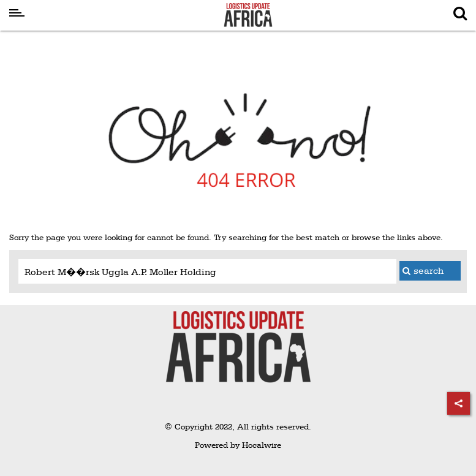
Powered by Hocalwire (238, 445)
